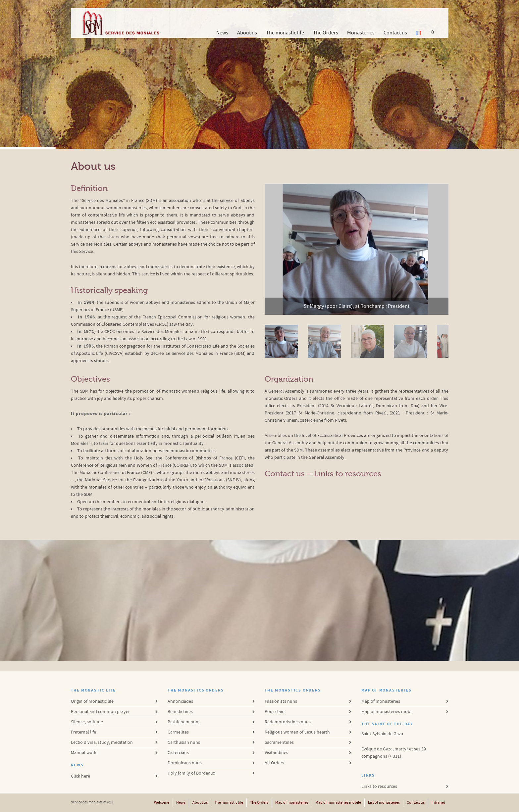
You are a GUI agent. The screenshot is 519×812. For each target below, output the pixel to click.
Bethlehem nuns (184, 722)
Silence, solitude (87, 722)
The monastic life (285, 33)
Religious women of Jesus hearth (297, 732)
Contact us (395, 33)
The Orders (326, 33)
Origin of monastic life (92, 701)
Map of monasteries (381, 701)
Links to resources (348, 474)
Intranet (438, 803)
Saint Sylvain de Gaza (382, 734)
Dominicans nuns (185, 763)
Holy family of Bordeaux (191, 773)
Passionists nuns (281, 701)
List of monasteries (384, 803)
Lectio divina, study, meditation (102, 742)
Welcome (162, 803)
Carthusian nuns (184, 742)
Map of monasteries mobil (387, 712)
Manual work (84, 753)
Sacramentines (279, 742)
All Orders (274, 763)
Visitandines (276, 753)
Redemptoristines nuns (288, 722)
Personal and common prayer (100, 712)
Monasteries (361, 33)
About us (247, 34)
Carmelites (178, 732)
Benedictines (180, 712)
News (222, 33)
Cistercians (178, 753)
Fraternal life (83, 732)
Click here (80, 776)
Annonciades (180, 701)
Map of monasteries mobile (338, 803)
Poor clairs (275, 712)
